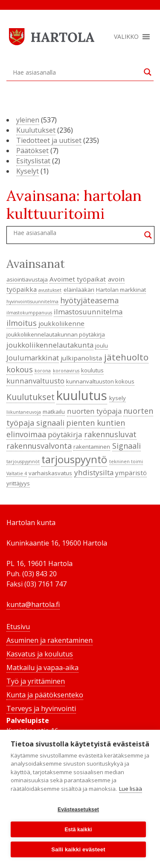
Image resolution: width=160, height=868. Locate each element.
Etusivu (18, 627)
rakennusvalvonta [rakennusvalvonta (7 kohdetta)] (39, 446)
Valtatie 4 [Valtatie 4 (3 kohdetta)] (17, 473)
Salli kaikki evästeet (78, 849)
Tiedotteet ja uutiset (49, 140)
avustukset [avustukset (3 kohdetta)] (50, 290)
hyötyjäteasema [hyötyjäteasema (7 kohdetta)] (89, 300)
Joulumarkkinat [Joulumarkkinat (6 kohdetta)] (33, 358)
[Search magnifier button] (148, 72)
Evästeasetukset (78, 810)
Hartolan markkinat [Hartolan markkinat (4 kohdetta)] (121, 290)
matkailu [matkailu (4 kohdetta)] (54, 412)
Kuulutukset (36, 130)
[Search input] (76, 72)
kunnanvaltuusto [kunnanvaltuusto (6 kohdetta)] (35, 381)
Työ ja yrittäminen (36, 681)
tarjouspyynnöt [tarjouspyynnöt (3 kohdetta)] (23, 462)
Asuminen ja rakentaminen (49, 640)
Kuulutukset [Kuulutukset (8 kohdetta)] (31, 397)
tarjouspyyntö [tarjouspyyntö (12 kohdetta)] (74, 459)
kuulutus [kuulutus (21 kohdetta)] (82, 395)
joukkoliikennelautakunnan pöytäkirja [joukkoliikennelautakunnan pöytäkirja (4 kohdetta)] (56, 334)
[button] (126, 37)
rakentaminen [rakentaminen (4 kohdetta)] (92, 447)
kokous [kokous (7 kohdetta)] (20, 369)
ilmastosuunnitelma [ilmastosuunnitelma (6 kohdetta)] (88, 312)
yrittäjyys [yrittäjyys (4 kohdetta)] (18, 483)
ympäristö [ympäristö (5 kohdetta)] (131, 473)
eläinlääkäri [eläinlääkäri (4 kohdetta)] (79, 290)
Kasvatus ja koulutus (40, 654)
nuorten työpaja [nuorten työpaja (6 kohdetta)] (94, 411)
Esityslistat (33, 161)
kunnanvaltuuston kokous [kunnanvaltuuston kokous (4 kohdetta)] (100, 381)
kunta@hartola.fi (33, 604)
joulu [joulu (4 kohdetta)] (102, 345)
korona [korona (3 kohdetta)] (43, 371)
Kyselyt (28, 171)
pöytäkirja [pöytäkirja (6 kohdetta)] (65, 434)
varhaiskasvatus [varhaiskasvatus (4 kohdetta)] (50, 473)
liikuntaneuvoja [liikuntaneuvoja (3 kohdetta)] (24, 412)
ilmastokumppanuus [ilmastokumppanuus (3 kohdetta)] (29, 313)
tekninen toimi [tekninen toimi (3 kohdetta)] (126, 462)
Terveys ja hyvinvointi (41, 708)
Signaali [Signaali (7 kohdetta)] (127, 446)
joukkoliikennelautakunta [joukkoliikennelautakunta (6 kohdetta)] (50, 345)
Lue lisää (131, 789)
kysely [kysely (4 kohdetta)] (118, 398)
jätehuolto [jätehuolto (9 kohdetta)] (126, 357)
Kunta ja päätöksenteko (45, 695)
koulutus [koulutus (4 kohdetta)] (92, 370)
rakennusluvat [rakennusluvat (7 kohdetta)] (110, 434)
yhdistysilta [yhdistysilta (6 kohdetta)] (94, 472)
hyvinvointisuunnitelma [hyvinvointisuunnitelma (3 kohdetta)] (32, 302)
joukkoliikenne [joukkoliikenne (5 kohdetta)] (61, 323)
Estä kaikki (78, 830)
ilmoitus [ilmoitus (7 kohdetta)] (22, 323)
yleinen (28, 120)
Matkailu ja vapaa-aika (42, 668)
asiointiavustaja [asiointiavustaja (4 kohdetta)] (27, 279)
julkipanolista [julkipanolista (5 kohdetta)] (81, 358)
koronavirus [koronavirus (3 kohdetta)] (66, 371)
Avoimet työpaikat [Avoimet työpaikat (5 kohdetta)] (78, 279)
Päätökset (32, 151)
